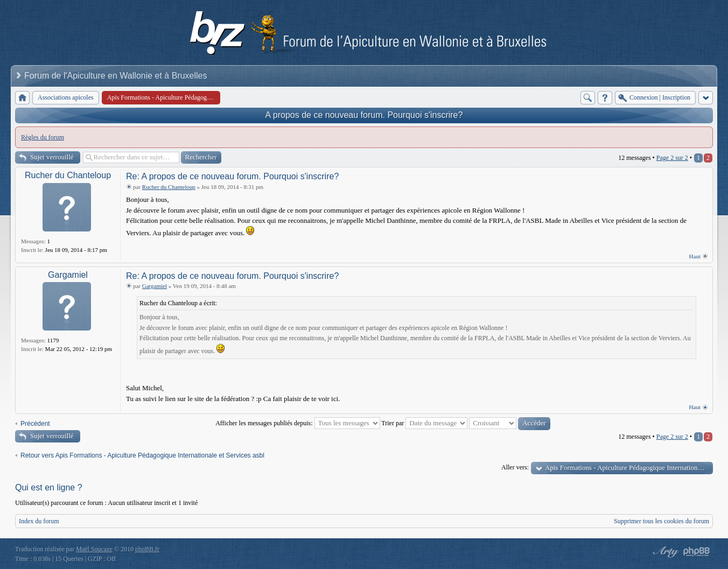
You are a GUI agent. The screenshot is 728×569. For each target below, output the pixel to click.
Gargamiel (68, 275)
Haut (695, 256)
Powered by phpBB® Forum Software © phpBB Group (697, 552)
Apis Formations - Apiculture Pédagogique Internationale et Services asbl (629, 468)
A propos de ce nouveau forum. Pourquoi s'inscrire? (364, 115)
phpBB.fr (147, 549)
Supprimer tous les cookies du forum (661, 521)
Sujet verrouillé (52, 157)
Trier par (424, 423)
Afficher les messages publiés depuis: (297, 423)
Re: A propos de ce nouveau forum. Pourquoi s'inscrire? (232, 176)
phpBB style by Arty (664, 552)
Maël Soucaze (94, 549)
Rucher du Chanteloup (68, 175)
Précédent (35, 424)
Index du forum (39, 521)
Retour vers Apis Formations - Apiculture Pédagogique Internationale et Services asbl (142, 455)
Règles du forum (43, 137)
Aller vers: (515, 467)
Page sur (672, 158)
